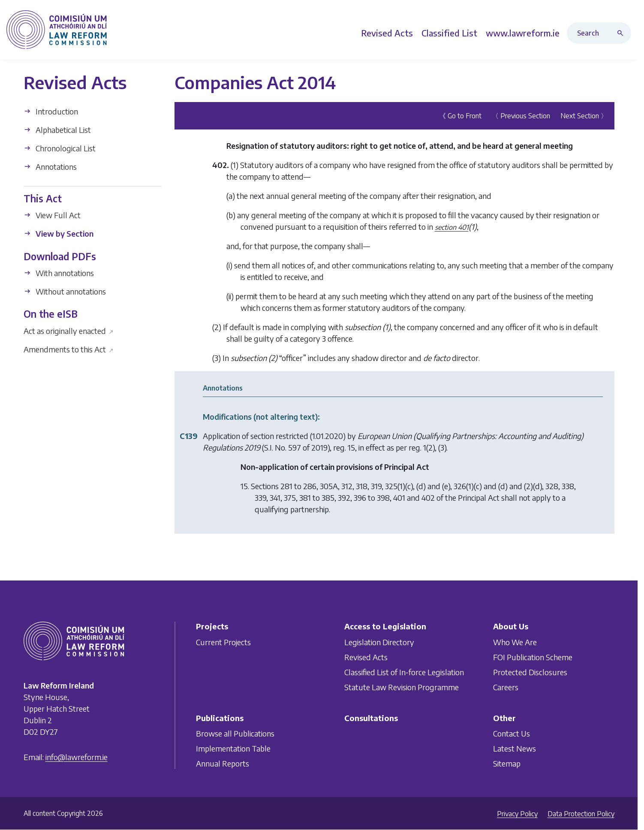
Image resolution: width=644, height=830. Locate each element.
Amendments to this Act (69, 349)
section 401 (452, 227)
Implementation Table (233, 748)
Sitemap (507, 763)
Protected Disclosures (530, 672)
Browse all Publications (235, 733)
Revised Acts (366, 657)
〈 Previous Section (521, 116)
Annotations (50, 167)
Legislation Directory (379, 642)
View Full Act (52, 215)
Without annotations (65, 291)
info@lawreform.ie (77, 757)
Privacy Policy (517, 814)
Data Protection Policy (581, 814)
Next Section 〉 (584, 116)
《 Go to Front (460, 116)
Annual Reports (223, 763)
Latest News (515, 748)
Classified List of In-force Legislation (404, 672)
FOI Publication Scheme (533, 657)
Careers (506, 687)
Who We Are (515, 642)
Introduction (51, 111)
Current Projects (223, 642)
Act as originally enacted (69, 330)
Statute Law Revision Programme (402, 687)
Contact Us (512, 733)
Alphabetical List (57, 130)
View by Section (59, 233)
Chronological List (60, 148)
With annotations (59, 273)
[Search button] (622, 33)
